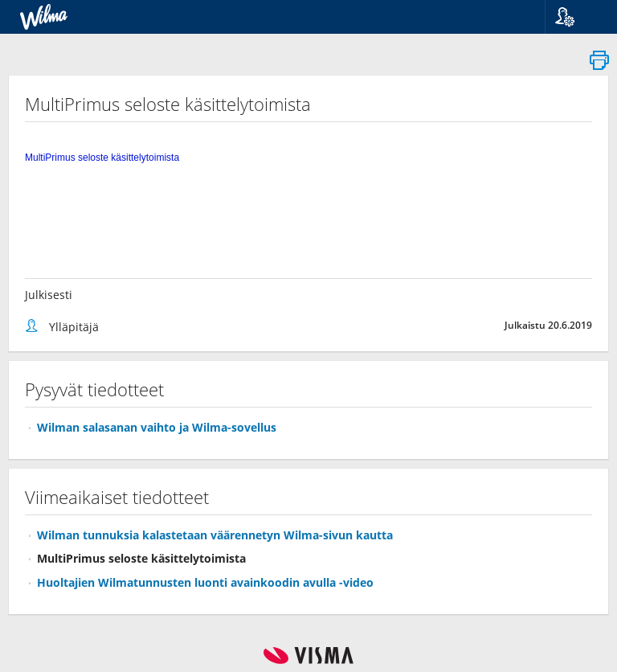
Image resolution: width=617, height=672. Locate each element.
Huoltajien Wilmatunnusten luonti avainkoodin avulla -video (205, 582)
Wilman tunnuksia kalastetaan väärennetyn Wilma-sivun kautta (215, 535)
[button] (575, 17)
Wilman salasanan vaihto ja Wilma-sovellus (157, 427)
